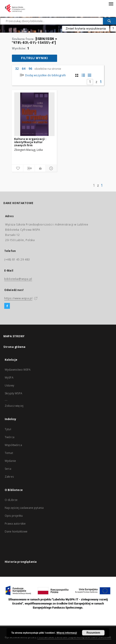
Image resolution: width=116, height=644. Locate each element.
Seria (8, 469)
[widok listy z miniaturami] (83, 75)
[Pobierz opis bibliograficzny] (29, 168)
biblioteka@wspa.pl (18, 279)
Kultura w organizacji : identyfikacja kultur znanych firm (30, 142)
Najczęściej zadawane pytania (24, 508)
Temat (9, 453)
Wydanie (10, 461)
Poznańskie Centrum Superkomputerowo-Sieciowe (74, 637)
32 (17, 69)
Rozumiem (93, 633)
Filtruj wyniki (35, 58)
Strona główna (14, 347)
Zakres (9, 477)
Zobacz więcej (14, 406)
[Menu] (111, 4)
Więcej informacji (67, 633)
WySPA (9, 378)
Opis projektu (14, 516)
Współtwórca (13, 445)
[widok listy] (89, 75)
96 (30, 69)
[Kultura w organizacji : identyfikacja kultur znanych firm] (34, 114)
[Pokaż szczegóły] (51, 168)
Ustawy (9, 385)
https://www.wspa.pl (18, 298)
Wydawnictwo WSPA (18, 370)
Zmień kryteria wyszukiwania (86, 28)
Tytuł (8, 429)
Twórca (10, 437)
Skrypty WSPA (13, 393)
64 (24, 69)
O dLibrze (11, 500)
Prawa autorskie (15, 524)
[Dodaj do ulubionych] (18, 168)
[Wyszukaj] (109, 21)
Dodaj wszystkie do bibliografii (42, 75)
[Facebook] (7, 306)
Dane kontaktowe (16, 531)
